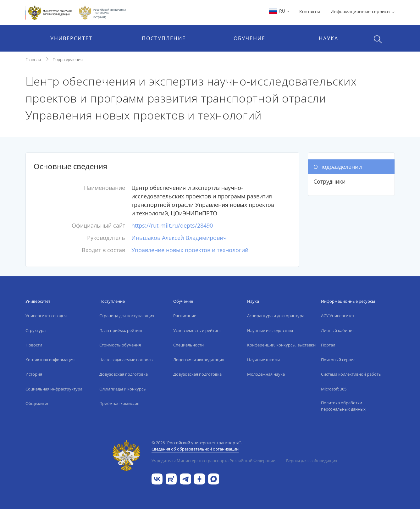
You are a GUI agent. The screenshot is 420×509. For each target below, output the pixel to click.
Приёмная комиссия (119, 403)
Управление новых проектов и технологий (190, 250)
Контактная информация (50, 360)
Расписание (185, 316)
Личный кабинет (337, 330)
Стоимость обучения (120, 345)
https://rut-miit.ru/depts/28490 (172, 225)
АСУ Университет (338, 316)
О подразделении (338, 167)
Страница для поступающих (127, 316)
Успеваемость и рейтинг (197, 330)
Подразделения (68, 59)
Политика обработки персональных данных (343, 406)
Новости (34, 345)
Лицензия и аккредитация (199, 360)
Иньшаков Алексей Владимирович (179, 238)
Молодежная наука (266, 374)
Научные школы (263, 360)
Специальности (188, 345)
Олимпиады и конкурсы (123, 389)
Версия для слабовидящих (312, 461)
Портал (328, 345)
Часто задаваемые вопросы (126, 360)
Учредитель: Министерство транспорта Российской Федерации (213, 461)
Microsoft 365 (334, 389)
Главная (33, 59)
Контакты (310, 11)
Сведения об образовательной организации (195, 449)
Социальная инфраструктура (54, 389)
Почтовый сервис (338, 360)
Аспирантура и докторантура (276, 316)
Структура (36, 330)
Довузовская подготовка (124, 374)
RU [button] (279, 11)
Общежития (37, 403)
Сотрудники (329, 181)
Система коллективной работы (351, 374)
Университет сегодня (46, 316)
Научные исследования (270, 330)
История (34, 374)
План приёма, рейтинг (121, 330)
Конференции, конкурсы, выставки (281, 345)
